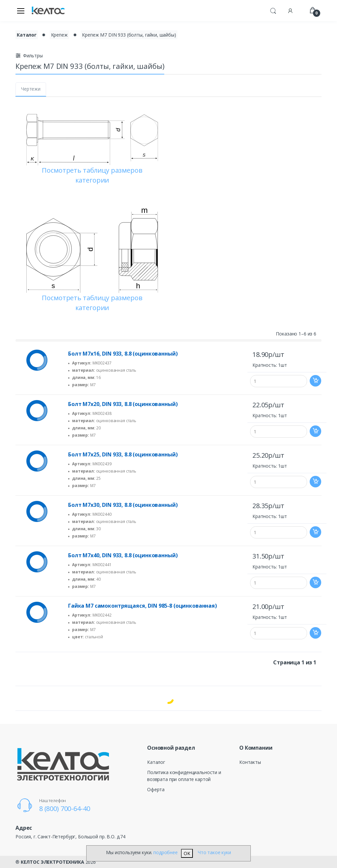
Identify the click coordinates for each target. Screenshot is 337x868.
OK (187, 853)
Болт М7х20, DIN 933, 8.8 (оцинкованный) (123, 404)
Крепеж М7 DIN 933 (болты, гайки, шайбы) (129, 35)
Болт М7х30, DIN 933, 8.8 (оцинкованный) (123, 505)
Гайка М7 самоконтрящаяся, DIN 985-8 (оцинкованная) (143, 606)
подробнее (166, 852)
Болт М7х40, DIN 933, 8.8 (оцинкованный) (123, 555)
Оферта (156, 789)
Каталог (156, 762)
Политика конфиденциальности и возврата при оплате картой (184, 776)
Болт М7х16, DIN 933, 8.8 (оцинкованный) (123, 354)
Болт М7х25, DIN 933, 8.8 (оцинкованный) (123, 454)
